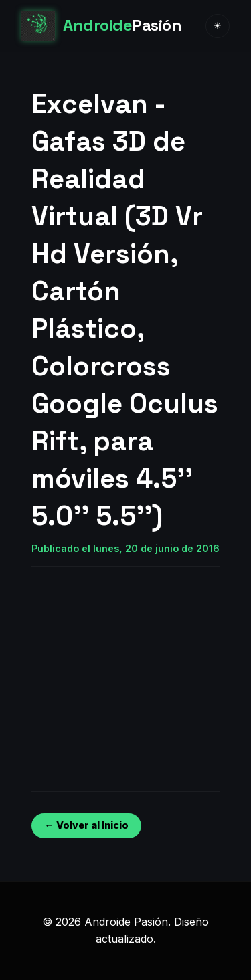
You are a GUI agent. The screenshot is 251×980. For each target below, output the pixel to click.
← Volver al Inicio (86, 825)
